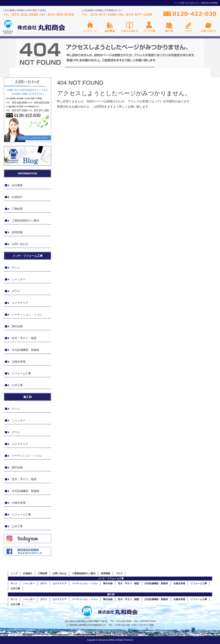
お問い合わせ (208, 27)
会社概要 (110, 27)
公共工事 (17, 385)
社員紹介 (17, 197)
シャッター (19, 279)
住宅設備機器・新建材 (26, 350)
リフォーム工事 (21, 373)
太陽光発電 (19, 362)
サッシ (16, 268)
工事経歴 (17, 209)
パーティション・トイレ (27, 315)
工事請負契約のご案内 (26, 220)
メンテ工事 (149, 27)
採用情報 (17, 232)
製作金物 (17, 326)
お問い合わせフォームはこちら (27, 110)
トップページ (90, 27)
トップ (14, 573)
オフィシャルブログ (189, 27)
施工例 (169, 27)
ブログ (119, 573)
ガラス (16, 291)
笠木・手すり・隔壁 (24, 338)
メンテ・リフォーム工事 (111, 579)
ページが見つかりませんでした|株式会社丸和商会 (196, 3)
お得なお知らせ (130, 27)
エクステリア (20, 303)
